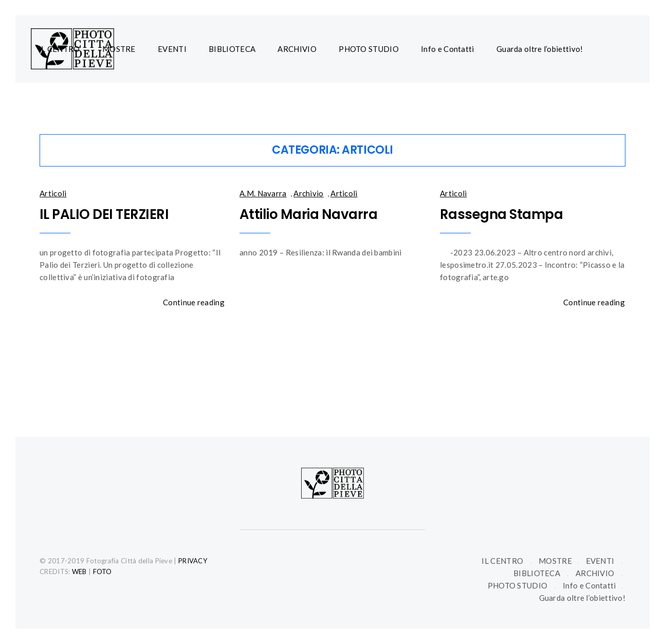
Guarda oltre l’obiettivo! (540, 49)
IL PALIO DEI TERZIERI (104, 214)
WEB (79, 572)
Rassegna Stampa (501, 214)
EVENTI (172, 49)
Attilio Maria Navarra (308, 214)
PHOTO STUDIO (369, 49)
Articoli (53, 193)
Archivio (308, 193)
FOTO (103, 572)
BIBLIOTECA (232, 49)
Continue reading (194, 302)
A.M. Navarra (263, 193)
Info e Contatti (448, 49)
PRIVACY (193, 561)
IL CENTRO (59, 49)
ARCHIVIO (297, 49)
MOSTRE (119, 49)
